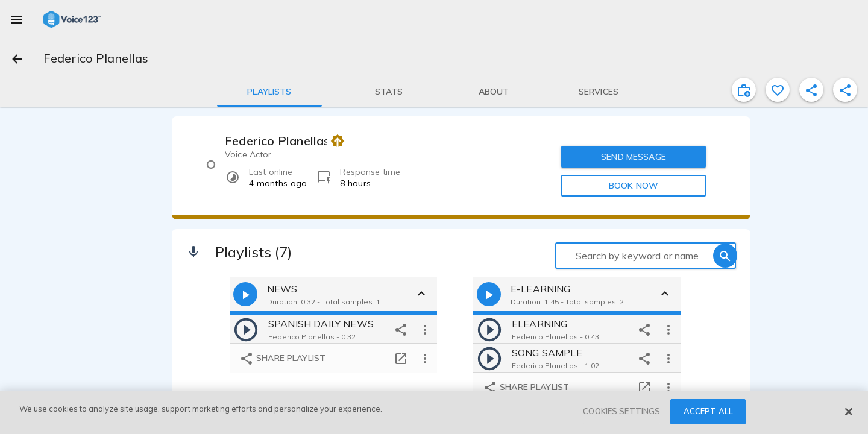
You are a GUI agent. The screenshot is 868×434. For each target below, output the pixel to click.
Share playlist (282, 359)
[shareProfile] (811, 90)
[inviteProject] (744, 90)
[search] (725, 256)
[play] (246, 329)
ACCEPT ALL (708, 411)
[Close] (849, 412)
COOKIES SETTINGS (621, 411)
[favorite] (778, 90)
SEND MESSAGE (634, 157)
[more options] (425, 329)
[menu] (17, 19)
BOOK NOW (634, 186)
